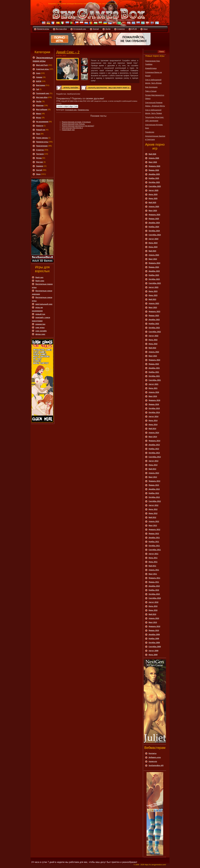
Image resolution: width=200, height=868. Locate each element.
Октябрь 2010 (154, 594)
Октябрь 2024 (154, 231)
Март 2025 (153, 211)
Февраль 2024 (154, 263)
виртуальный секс (44, 304)
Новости (40, 126)
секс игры (40, 328)
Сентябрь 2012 (155, 501)
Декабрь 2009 (154, 635)
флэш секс (40, 334)
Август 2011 (153, 554)
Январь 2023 (154, 316)
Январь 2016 (154, 404)
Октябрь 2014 (154, 412)
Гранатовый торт (68, 130)
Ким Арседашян (151, 87)
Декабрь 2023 (154, 271)
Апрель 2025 (154, 207)
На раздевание (42, 122)
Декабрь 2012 (154, 489)
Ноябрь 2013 (154, 449)
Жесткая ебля (61, 29)
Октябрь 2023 (154, 279)
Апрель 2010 (154, 618)
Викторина (41, 85)
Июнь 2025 (153, 199)
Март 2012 (153, 526)
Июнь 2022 (153, 344)
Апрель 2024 (154, 255)
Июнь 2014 (153, 425)
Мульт (39, 118)
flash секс (40, 281)
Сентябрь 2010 (155, 598)
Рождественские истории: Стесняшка (76, 122)
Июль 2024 (153, 243)
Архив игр (153, 762)
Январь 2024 (154, 267)
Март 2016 (153, 396)
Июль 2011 (153, 558)
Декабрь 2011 (154, 538)
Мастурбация (42, 110)
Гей (37, 89)
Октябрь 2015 (154, 408)
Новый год (41, 130)
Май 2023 (152, 299)
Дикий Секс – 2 (68, 52)
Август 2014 (153, 417)
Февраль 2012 (154, 530)
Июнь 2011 (153, 562)
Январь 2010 (154, 631)
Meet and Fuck (42, 65)
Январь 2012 (154, 534)
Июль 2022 (153, 340)
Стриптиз (121, 29)
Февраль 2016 (154, 400)
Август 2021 (153, 384)
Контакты (153, 753)
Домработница (151, 68)
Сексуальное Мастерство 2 (72, 128)
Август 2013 (153, 461)
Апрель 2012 (154, 521)
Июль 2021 (153, 388)
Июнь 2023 (153, 295)
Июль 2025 (153, 194)
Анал (145, 29)
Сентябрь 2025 (155, 186)
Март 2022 (153, 356)
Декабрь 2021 (154, 368)
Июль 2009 (153, 655)
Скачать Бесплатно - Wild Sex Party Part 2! (109, 88)
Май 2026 (152, 154)
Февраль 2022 (154, 360)
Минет (39, 114)
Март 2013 (153, 477)
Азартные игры (42, 69)
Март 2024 (153, 259)
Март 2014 (153, 437)
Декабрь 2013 (154, 445)
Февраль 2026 (154, 166)
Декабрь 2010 (154, 586)
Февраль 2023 (154, 312)
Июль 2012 (153, 509)
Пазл (38, 134)
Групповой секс (80, 29)
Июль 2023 (153, 291)
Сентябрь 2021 (155, 380)
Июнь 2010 (153, 610)
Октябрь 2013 (154, 453)
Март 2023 (153, 308)
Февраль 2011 (154, 578)
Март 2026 (153, 162)
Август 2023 (153, 287)
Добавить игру (155, 757)
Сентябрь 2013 (155, 457)
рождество (40, 324)
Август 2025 (153, 190)
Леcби (39, 101)
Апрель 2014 (154, 433)
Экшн (38, 174)
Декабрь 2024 (154, 223)
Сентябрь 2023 (155, 283)
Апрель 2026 (154, 158)
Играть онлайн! (71, 88)
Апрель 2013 (154, 473)
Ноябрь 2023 (154, 275)
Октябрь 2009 (154, 643)
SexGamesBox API (156, 766)
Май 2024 (152, 251)
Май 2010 (152, 614)
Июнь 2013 (153, 465)
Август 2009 (153, 651)
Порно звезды (42, 138)
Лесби (108, 29)
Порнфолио (150, 132)
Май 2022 (152, 348)
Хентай (96, 29)
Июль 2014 (153, 421)
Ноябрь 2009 (154, 639)
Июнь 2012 (153, 513)
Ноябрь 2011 (154, 542)
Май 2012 (152, 517)
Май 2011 (152, 566)
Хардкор (40, 166)
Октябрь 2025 (154, 182)
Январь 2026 (154, 170)
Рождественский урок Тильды (73, 124)
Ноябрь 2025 (154, 178)
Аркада (39, 77)
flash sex (39, 277)
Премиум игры (43, 29)
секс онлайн (41, 331)
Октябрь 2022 (154, 328)
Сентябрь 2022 (155, 332)
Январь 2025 (154, 219)
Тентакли (40, 154)
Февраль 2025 (154, 215)
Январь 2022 (154, 364)
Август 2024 (153, 239)
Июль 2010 (153, 606)
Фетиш (39, 158)
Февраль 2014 (154, 441)
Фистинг (40, 162)
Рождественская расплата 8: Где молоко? (78, 126)
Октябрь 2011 (154, 546)
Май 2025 (152, 203)
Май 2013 (152, 469)
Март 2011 (153, 574)
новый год (40, 314)
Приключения (42, 146)
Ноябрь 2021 (154, 372)
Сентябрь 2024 (155, 235)
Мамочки (40, 106)
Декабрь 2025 (154, 174)
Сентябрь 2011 (155, 550)
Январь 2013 (154, 485)
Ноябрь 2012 (154, 493)
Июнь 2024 (153, 247)
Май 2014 (152, 429)
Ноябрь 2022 (154, 324)
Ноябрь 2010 (154, 590)
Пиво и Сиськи (151, 91)
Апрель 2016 (154, 392)
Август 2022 (153, 336)
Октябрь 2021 (154, 376)
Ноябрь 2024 (154, 227)
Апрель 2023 (154, 303)
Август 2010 (153, 602)
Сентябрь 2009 (155, 647)
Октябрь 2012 (154, 497)
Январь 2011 (154, 582)
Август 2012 (153, 505)
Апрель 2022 (154, 352)
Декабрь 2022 (154, 320)
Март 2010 (153, 622)
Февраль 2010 (154, 626)
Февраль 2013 (154, 481)
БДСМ (134, 29)
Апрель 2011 (154, 570)
